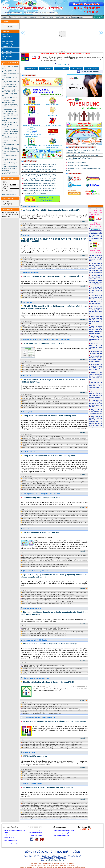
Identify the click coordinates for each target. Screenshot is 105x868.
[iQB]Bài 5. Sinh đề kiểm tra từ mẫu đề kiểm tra (36, 774)
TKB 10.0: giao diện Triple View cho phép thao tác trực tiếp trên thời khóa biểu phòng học (49, 669)
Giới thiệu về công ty (35, 830)
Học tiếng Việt (27, 412)
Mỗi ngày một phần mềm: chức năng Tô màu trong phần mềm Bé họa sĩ (44, 296)
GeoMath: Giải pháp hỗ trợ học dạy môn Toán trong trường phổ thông (46, 340)
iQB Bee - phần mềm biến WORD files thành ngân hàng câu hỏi (41, 333)
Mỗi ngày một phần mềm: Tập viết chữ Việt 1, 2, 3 (37, 294)
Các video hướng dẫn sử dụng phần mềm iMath (41, 498)
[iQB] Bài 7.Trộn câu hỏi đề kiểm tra (78, 166)
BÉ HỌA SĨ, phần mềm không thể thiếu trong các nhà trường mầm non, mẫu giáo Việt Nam (49, 632)
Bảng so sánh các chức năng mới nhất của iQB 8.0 (37, 402)
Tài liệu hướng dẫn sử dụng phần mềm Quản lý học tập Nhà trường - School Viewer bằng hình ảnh (55, 710)
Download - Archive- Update (32, 784)
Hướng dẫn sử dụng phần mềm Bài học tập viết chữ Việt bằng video (49, 416)
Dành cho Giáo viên (29, 452)
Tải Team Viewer (92, 68)
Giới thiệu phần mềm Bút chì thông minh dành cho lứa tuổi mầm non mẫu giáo (45, 290)
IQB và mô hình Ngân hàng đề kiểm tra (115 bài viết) (9, 86)
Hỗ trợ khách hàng (29, 752)
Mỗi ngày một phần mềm (31, 273)
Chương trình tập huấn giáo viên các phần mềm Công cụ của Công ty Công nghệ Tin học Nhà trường (55, 479)
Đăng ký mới (14, 194)
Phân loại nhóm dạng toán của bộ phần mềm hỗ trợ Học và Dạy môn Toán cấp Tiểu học (48, 407)
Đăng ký (81, 17)
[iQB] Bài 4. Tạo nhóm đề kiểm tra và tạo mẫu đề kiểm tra (39, 776)
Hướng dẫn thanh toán (11, 835)
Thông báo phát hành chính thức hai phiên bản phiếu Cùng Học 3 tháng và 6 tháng (47, 266)
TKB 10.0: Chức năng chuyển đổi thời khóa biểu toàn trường (40, 665)
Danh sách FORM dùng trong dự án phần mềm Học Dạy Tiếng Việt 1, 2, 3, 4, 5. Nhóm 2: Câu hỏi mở (55, 444)
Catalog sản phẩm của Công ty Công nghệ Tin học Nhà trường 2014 (43, 805)
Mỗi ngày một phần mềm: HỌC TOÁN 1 (34, 298)
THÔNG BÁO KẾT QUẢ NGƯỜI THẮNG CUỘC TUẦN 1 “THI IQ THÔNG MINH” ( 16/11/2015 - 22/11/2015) (55, 260)
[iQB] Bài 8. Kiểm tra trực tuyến (77, 163)
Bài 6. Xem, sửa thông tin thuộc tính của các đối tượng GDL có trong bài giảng (46, 369)
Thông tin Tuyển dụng (36, 833)
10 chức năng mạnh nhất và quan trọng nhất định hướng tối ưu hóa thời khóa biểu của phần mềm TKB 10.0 (55, 672)
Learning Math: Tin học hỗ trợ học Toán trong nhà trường (42, 494)
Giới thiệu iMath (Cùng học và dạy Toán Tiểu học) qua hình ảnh (41, 519)
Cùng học (26, 235)
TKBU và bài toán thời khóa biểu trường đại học (39, 718)
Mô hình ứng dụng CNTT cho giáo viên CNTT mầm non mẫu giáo (42, 486)
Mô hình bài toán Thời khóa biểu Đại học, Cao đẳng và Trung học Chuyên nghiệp (54, 721)
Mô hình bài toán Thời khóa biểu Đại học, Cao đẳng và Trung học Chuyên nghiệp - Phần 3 (49, 746)
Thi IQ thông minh (28, 263)
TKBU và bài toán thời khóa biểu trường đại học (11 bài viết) (9, 168)
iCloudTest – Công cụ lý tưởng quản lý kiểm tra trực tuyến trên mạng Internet (45, 397)
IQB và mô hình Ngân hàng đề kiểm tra (36, 571)
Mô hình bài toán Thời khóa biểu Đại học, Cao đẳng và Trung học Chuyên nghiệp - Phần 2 (49, 744)
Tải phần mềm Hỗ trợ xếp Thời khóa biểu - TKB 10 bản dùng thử (48, 788)
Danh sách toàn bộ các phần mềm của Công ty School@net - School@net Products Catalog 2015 (51, 803)
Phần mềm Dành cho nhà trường (27, 17)
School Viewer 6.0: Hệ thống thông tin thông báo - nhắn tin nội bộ (42, 704)
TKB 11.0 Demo (62, 68)
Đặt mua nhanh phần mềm (62, 836)
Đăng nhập (75, 17)
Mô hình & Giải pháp (30, 376)
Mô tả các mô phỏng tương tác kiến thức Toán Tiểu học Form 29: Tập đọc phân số (47, 521)
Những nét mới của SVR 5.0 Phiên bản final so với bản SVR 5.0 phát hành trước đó (47, 708)
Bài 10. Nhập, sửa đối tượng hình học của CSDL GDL (43, 343)
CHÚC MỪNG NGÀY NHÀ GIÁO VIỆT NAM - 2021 (83, 155)
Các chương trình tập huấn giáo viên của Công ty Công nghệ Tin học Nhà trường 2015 (48, 489)
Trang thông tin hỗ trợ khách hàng (64, 830)
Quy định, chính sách (11, 840)
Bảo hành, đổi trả (9, 838)
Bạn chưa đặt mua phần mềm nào (90, 72)
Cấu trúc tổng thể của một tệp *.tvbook (34, 442)
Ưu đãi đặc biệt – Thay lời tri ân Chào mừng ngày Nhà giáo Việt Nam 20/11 (52, 210)
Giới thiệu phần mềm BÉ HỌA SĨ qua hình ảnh (41, 533)
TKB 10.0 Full (77, 68)
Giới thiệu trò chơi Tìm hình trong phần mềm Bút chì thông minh (41, 566)
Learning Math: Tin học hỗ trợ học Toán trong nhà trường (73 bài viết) (9, 112)
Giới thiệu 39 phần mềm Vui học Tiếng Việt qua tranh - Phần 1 (41, 635)
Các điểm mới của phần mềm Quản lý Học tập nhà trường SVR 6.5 (49, 682)
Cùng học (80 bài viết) (10, 104)
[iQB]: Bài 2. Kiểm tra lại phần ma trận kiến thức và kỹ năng (40, 779)
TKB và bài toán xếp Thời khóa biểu (35, 640)
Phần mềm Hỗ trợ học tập (46, 17)
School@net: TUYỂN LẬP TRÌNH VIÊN (35, 193)
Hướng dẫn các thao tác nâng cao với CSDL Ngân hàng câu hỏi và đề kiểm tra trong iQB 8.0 (50, 596)
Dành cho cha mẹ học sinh (32, 608)
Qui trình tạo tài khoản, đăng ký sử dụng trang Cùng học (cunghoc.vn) (43, 264)
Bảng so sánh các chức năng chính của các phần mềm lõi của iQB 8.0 (43, 604)
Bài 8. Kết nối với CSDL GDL (31, 366)
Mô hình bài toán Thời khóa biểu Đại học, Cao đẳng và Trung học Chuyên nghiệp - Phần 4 (49, 748)
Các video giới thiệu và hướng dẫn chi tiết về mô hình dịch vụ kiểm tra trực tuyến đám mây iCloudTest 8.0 (55, 399)
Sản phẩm (13, 17)
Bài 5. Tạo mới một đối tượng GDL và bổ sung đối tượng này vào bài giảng (45, 371)
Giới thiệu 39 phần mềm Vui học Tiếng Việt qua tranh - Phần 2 (41, 634)
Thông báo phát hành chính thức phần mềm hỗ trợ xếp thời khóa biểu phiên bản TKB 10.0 (49, 328)
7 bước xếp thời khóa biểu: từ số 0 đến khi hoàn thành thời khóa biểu (50, 644)
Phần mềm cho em (29, 529)
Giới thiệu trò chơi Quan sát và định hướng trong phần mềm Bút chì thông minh (46, 559)
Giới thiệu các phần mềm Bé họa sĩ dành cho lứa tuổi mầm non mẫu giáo (44, 292)
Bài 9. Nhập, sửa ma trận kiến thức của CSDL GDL (37, 364)
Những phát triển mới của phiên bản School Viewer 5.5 (39, 706)
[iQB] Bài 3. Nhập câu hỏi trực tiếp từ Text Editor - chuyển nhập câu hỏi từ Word (46, 777)
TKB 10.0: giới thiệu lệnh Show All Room (34, 667)
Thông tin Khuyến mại (36, 835)
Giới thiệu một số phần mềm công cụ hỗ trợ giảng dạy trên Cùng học (43, 487)
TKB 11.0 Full (31, 68)
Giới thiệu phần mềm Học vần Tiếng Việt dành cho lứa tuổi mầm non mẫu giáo (53, 276)
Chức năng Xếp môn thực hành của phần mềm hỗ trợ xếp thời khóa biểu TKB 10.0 (47, 671)
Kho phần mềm (60, 17)
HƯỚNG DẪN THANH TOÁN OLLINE (33, 231)
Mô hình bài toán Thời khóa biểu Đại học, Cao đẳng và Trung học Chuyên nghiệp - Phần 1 (49, 742)
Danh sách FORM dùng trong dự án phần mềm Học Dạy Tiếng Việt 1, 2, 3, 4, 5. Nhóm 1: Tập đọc (51, 447)
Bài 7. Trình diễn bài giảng (30, 368)
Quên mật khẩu (6, 194)
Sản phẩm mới (28, 302)
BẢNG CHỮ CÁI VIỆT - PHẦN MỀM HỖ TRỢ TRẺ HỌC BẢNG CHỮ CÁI (44, 630)
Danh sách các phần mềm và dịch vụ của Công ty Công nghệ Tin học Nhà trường (46, 335)
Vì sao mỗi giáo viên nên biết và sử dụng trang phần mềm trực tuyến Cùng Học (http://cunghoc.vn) (52, 268)
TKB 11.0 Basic (46, 68)
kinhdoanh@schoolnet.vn (55, 860)
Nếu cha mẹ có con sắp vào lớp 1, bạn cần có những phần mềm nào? (43, 628)
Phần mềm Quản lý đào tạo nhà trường (36, 678)
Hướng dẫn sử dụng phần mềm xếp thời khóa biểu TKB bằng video (49, 456)
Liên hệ (68, 17)
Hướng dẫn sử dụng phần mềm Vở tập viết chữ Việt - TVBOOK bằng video (44, 437)
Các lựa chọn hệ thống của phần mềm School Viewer (38, 713)
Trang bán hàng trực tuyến (62, 833)
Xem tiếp (84, 222)
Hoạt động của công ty (30, 206)
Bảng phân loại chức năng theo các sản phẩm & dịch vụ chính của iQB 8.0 (44, 602)
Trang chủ (5, 17)
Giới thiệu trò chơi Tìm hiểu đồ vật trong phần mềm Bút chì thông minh (43, 564)
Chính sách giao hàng (11, 843)
